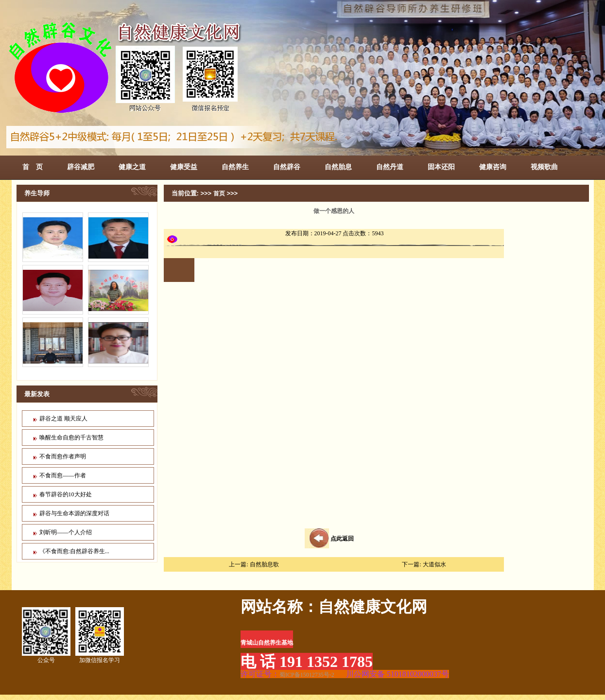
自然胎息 (338, 167)
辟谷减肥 (81, 167)
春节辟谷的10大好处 (66, 494)
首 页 (33, 167)
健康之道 (132, 167)
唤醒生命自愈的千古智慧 (71, 437)
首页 (219, 193)
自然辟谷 (287, 167)
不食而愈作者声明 (63, 456)
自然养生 (235, 167)
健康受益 (184, 167)
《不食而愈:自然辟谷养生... (74, 551)
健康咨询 (493, 167)
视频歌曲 (544, 167)
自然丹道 (390, 167)
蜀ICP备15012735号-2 (307, 675)
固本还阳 (441, 167)
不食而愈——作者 (63, 475)
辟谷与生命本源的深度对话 (74, 513)
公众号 (46, 635)
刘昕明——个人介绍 (66, 532)
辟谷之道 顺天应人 (63, 419)
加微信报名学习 (100, 635)
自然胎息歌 (264, 564)
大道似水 (434, 564)
